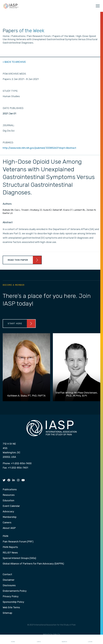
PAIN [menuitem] (5, 536)
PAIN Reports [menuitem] (10, 547)
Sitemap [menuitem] (7, 613)
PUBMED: (8, 143)
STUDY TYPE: (10, 91)
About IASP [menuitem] (9, 528)
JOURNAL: (9, 125)
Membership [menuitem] (10, 517)
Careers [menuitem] (7, 523)
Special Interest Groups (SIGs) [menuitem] (19, 558)
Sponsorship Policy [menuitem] (13, 602)
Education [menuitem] (8, 501)
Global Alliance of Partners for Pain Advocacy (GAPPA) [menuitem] (33, 564)
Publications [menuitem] (10, 490)
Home (13, 639)
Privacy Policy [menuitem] (11, 597)
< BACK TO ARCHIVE (14, 62)
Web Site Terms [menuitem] (11, 608)
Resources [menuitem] (9, 495)
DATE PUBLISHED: (13, 108)
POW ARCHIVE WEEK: (14, 74)
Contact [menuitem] (7, 575)
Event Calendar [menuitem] (11, 506)
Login (90, 639)
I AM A (39, 639)
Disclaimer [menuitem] (9, 580)
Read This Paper (18, 260)
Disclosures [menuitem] (9, 586)
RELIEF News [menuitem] (10, 553)
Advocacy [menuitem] (8, 512)
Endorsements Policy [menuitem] (15, 591)
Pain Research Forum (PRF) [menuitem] (18, 542)
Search (64, 639)
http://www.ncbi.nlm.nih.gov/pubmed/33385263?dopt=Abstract (39, 148)
